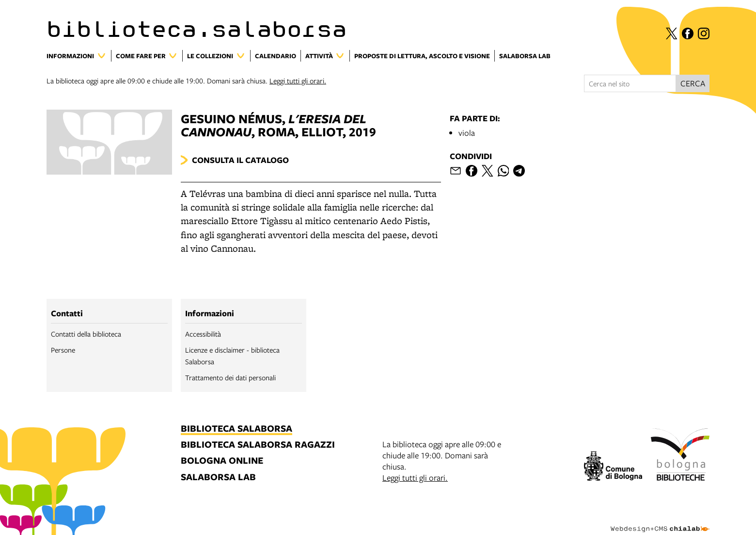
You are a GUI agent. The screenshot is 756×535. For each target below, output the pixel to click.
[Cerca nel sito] (630, 83)
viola (467, 133)
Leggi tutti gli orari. (298, 81)
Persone (63, 350)
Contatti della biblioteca (86, 334)
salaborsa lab (218, 478)
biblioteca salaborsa (236, 429)
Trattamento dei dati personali (230, 377)
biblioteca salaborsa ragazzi (258, 445)
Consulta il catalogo (240, 160)
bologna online (222, 461)
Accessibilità (203, 334)
